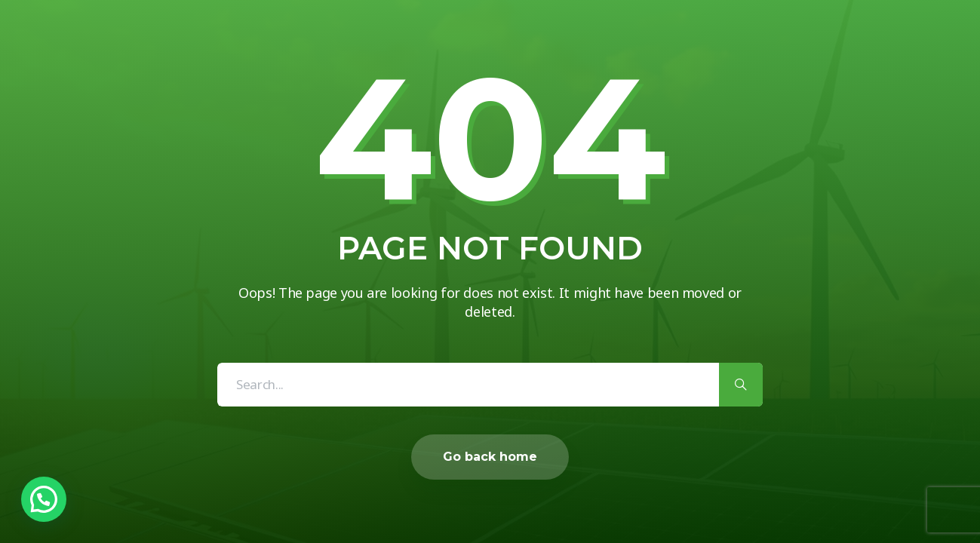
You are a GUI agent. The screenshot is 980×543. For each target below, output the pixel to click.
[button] (44, 499)
